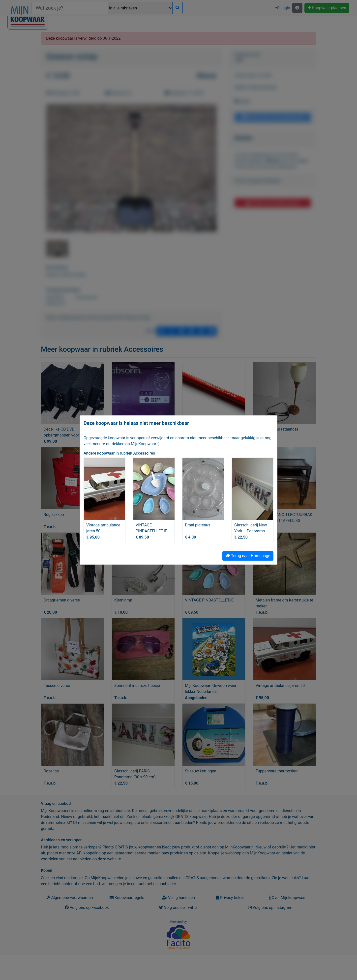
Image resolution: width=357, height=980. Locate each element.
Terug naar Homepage (248, 556)
